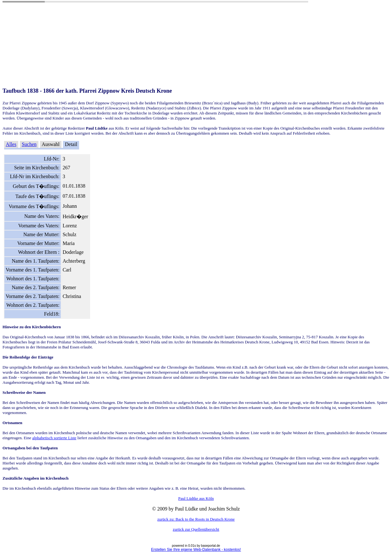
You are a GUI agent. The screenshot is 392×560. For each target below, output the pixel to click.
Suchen (29, 144)
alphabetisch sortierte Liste (54, 438)
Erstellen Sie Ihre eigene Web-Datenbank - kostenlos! (196, 550)
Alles (11, 144)
